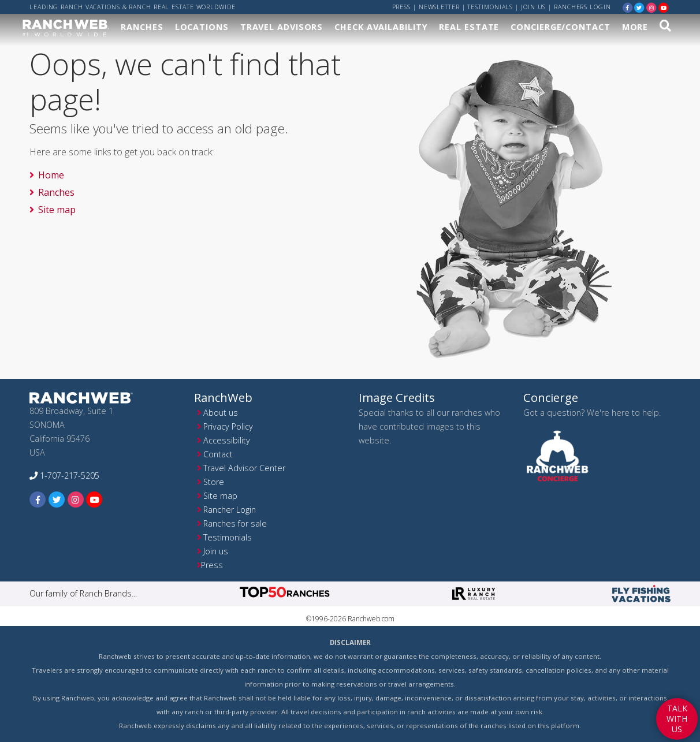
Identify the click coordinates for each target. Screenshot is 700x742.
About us (221, 413)
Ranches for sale (235, 523)
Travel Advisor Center (244, 468)
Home (51, 175)
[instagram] (651, 7)
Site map (57, 210)
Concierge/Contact (560, 27)
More (635, 27)
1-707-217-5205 (64, 476)
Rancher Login (230, 510)
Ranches (142, 27)
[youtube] (664, 7)
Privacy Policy (228, 426)
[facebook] (628, 7)
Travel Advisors (282, 27)
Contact (218, 454)
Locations (202, 27)
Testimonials (490, 7)
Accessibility (227, 440)
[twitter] (639, 7)
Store (214, 482)
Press (402, 7)
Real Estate (469, 27)
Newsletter (439, 7)
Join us (533, 7)
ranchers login (582, 7)
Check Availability (381, 27)
